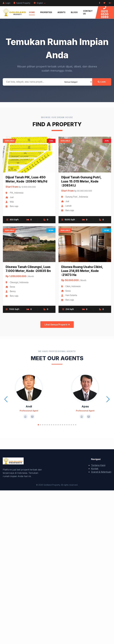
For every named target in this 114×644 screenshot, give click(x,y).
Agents (61, 12)
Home (32, 12)
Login (7, 3)
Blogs (74, 12)
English (40, 3)
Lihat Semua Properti (57, 325)
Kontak (95, 469)
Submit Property (22, 3)
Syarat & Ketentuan (101, 472)
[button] (38, 425)
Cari (102, 82)
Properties (46, 12)
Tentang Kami (98, 465)
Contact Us (88, 12)
